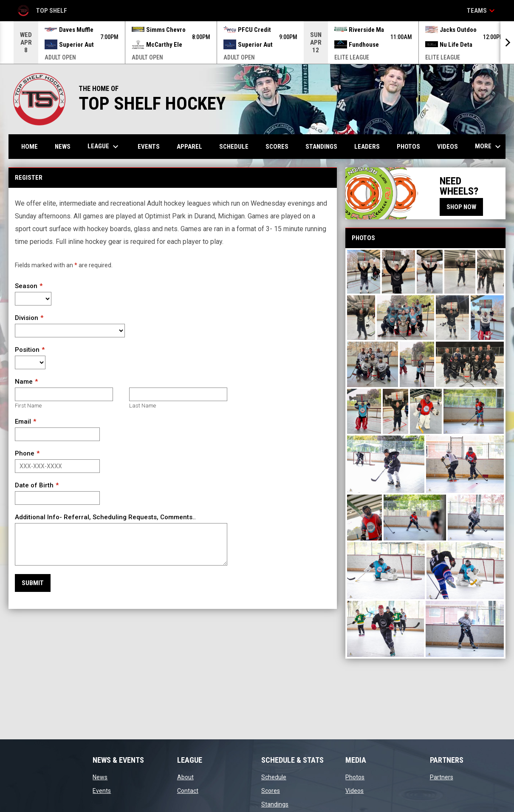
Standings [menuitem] (321, 147)
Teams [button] (482, 11)
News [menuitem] (63, 147)
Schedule (274, 777)
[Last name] (178, 394)
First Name (28, 406)
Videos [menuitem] (448, 147)
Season (26, 286)
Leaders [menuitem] (367, 147)
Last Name (143, 406)
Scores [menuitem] (277, 147)
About (185, 777)
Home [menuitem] (30, 147)
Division (27, 318)
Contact (188, 791)
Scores (271, 791)
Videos (354, 791)
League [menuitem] (104, 147)
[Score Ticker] (257, 42)
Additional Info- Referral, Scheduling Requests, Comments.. (105, 517)
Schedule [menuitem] (234, 147)
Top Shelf (42, 11)
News (100, 777)
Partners (442, 777)
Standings (275, 804)
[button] (364, 272)
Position (27, 350)
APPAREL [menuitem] (189, 147)
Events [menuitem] (149, 147)
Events (102, 791)
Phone (25, 453)
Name (24, 382)
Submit (33, 583)
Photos (355, 777)
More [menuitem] (489, 147)
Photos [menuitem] (408, 147)
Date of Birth (34, 485)
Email (23, 422)
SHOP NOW (461, 207)
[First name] (64, 394)
